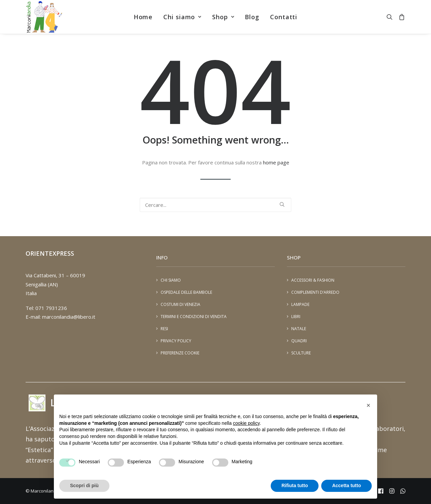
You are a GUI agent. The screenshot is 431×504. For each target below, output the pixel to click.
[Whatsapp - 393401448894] (403, 492)
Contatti (284, 17)
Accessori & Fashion (313, 280)
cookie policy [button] (246, 423)
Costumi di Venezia (180, 304)
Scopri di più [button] (84, 485)
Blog (252, 17)
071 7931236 (51, 308)
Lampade (300, 304)
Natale (299, 329)
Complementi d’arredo (315, 292)
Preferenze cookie (180, 353)
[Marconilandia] (44, 17)
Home (143, 17)
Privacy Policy (176, 341)
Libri (296, 317)
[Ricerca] (215, 205)
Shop (223, 17)
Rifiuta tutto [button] (295, 485)
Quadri (299, 341)
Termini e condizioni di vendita (194, 317)
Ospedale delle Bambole (186, 292)
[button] (391, 17)
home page (276, 162)
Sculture (301, 353)
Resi (164, 329)
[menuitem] (143, 17)
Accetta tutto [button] (346, 485)
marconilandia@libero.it (69, 317)
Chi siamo (182, 17)
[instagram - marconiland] (392, 492)
